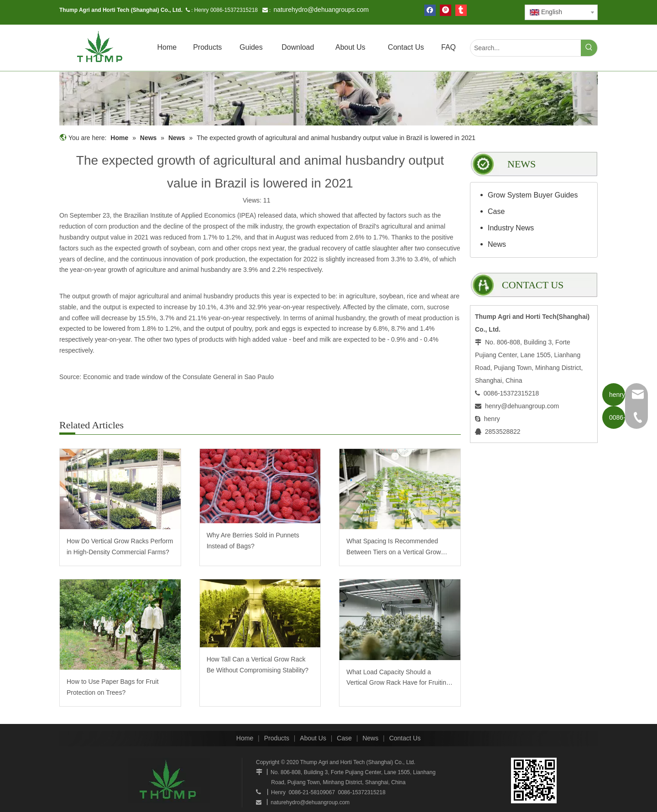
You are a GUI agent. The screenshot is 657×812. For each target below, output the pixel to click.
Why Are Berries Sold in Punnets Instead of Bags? (253, 541)
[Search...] (526, 48)
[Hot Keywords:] (589, 48)
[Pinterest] (446, 10)
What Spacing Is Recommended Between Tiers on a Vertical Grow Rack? (394, 548)
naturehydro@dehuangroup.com (310, 802)
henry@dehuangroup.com (522, 406)
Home (245, 738)
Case (496, 211)
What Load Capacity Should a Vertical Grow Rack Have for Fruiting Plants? (398, 679)
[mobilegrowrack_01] (328, 99)
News (497, 244)
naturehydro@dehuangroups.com (321, 10)
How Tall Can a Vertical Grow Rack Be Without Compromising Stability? (258, 665)
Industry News (511, 228)
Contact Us (405, 738)
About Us (313, 738)
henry (492, 419)
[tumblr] (461, 10)
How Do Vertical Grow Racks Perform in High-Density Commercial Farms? (120, 547)
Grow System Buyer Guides (533, 195)
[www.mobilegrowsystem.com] (534, 781)
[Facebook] (430, 10)
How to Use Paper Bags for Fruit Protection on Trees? (113, 687)
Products (277, 738)
